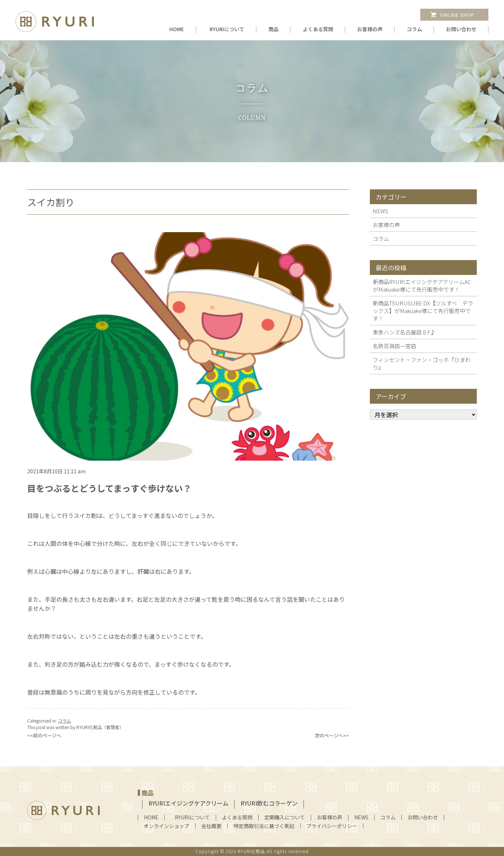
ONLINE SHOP (457, 15)
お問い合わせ (461, 29)
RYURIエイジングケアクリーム (188, 803)
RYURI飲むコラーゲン (269, 803)
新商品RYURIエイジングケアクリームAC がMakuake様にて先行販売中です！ (422, 285)
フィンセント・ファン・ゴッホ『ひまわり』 (422, 363)
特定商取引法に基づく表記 (264, 826)
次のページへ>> (332, 735)
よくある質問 (318, 29)
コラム (414, 29)
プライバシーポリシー (332, 826)
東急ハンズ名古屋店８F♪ (404, 332)
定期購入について (285, 817)
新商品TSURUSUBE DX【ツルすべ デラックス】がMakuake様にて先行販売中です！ (423, 311)
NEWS (381, 211)
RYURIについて (227, 29)
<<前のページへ (44, 735)
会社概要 (211, 826)
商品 (273, 29)
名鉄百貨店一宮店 (394, 346)
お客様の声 (370, 29)
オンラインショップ (166, 826)
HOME (177, 29)
